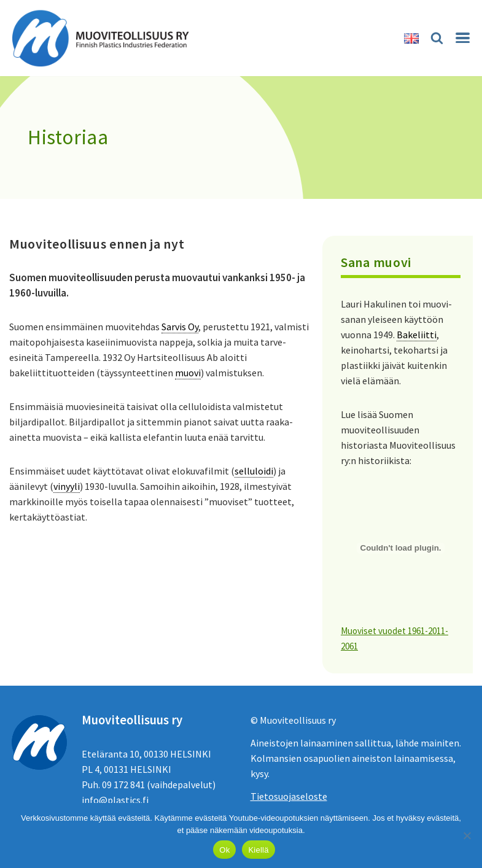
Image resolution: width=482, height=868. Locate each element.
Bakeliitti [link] (417, 335)
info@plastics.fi (115, 800)
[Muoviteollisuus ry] (104, 38)
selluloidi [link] (254, 471)
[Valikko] (463, 38)
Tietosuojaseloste (289, 796)
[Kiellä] (467, 835)
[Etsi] (437, 38)
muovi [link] (188, 373)
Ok (224, 850)
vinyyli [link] (67, 486)
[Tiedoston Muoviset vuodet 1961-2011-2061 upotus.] (401, 548)
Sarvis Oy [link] (180, 327)
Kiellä (258, 850)
